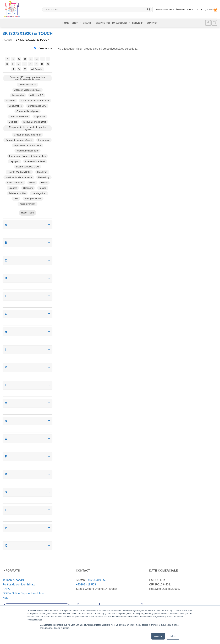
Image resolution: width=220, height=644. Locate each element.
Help (5, 598)
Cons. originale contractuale (35, 101)
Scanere (13, 188)
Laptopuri (14, 161)
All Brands (37, 69)
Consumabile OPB (37, 106)
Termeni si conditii (13, 580)
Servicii (138, 23)
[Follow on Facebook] (208, 23)
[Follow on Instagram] (214, 23)
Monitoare (42, 172)
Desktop (13, 122)
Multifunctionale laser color (19, 177)
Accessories (18, 95)
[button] (207, 10)
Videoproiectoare (33, 199)
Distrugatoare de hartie (35, 122)
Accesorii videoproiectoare (27, 90)
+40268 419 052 (96, 580)
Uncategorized (39, 193)
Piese (32, 183)
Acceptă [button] (158, 636)
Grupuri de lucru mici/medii (19, 140)
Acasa (7, 40)
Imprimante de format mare (28, 145)
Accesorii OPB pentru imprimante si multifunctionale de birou (27, 78)
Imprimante (44, 140)
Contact (152, 23)
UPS (16, 199)
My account (121, 23)
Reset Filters (28, 213)
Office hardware (15, 183)
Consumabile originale (28, 111)
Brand (88, 23)
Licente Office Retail (35, 161)
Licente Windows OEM (27, 167)
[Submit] (149, 10)
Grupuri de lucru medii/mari (28, 135)
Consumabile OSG (19, 117)
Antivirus (10, 101)
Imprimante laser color (28, 151)
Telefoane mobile (17, 193)
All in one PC (37, 95)
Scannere (28, 188)
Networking (44, 177)
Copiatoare (40, 117)
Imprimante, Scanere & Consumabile (27, 156)
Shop (76, 23)
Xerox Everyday (27, 204)
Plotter (45, 183)
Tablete (43, 188)
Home (66, 23)
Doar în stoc (43, 48)
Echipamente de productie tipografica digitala (28, 128)
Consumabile (15, 106)
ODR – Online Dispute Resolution (23, 593)
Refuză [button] (173, 636)
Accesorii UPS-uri (27, 85)
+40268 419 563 (86, 584)
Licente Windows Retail (19, 172)
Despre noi (103, 23)
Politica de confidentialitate (19, 584)
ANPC (6, 589)
